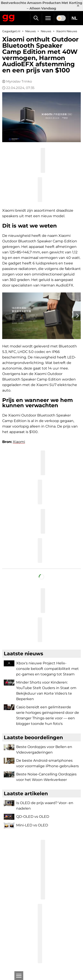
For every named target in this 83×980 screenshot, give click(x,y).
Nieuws (30, 31)
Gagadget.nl (11, 31)
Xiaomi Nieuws (67, 31)
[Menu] (48, 18)
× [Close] (78, 6)
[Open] (19, 976)
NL (74, 18)
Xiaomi (19, 442)
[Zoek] (36, 18)
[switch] (61, 18)
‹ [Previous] (6, 316)
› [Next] (77, 316)
